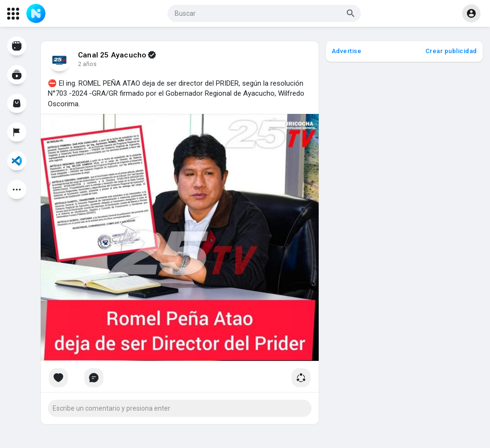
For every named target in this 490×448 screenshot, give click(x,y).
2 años (87, 64)
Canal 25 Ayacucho (112, 55)
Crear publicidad (451, 51)
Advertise (347, 51)
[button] (264, 13)
